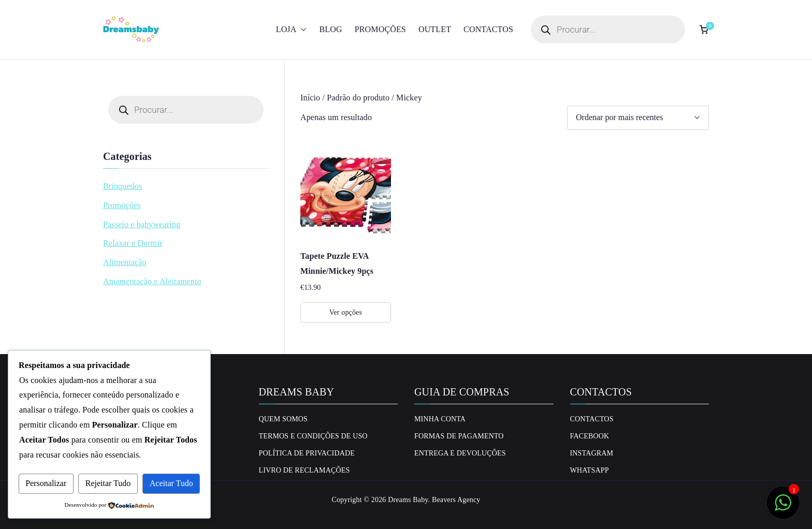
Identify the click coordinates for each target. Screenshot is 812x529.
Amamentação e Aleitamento (152, 281)
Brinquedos (122, 186)
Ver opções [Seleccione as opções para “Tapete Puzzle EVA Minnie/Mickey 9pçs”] (346, 312)
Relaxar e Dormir (133, 243)
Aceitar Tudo (171, 483)
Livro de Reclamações (304, 470)
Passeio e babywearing (142, 224)
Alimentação (125, 262)
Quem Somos (284, 419)
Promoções (380, 29)
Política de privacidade (307, 453)
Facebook (590, 436)
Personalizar (46, 483)
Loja (292, 30)
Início (310, 98)
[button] (301, 30)
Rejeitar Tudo (108, 483)
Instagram (592, 453)
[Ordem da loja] (638, 118)
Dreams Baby (408, 500)
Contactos (488, 29)
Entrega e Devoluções (460, 453)
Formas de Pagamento (459, 436)
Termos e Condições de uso (313, 436)
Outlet (435, 29)
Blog (330, 29)
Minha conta (440, 419)
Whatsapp (590, 470)
